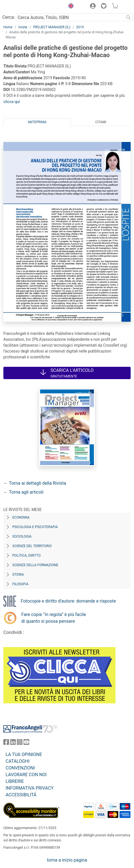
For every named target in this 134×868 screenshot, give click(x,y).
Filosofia (20, 584)
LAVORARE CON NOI (26, 775)
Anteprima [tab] (37, 122)
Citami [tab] (101, 122)
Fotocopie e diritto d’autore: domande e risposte (68, 601)
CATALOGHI (18, 761)
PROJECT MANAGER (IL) (52, 27)
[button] (70, 7)
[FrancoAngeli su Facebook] (6, 743)
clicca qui (12, 102)
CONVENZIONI (20, 768)
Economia (21, 517)
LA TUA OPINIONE (24, 754)
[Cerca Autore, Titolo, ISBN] (70, 17)
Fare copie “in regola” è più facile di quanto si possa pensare (54, 618)
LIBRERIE (15, 781)
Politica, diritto (26, 556)
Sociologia (22, 536)
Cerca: (9, 17)
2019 (80, 27)
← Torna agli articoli (23, 492)
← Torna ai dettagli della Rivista (35, 483)
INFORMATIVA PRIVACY (30, 788)
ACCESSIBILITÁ (21, 795)
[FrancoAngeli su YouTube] (26, 743)
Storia (18, 575)
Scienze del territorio (32, 546)
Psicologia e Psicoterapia (35, 527)
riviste (23, 27)
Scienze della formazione (35, 565)
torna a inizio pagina (67, 860)
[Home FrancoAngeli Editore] (22, 7)
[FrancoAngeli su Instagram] (20, 743)
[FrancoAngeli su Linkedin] (13, 743)
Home (8, 27)
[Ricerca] (128, 17)
